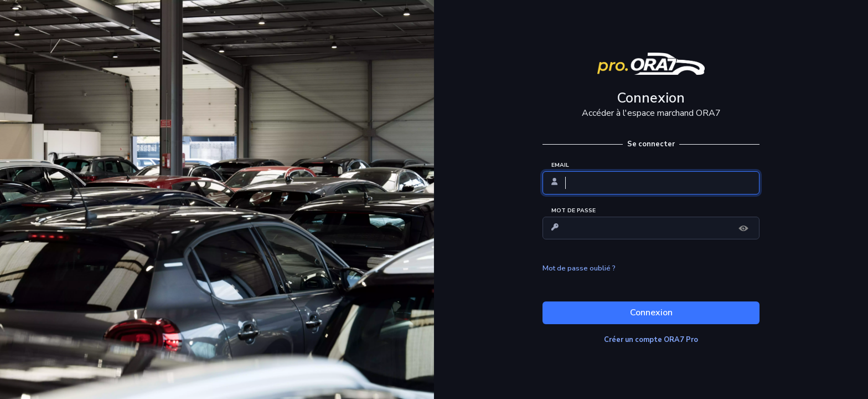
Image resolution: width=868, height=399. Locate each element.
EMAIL (560, 165)
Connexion (651, 313)
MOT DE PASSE (573, 211)
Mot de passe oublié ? (579, 268)
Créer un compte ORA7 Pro (651, 340)
